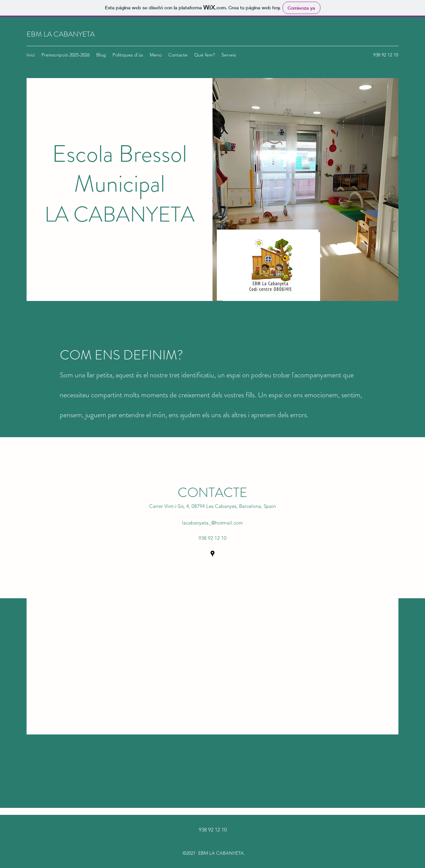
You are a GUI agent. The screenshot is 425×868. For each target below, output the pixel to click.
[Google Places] (212, 554)
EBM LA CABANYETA (61, 34)
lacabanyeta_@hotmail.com (212, 523)
